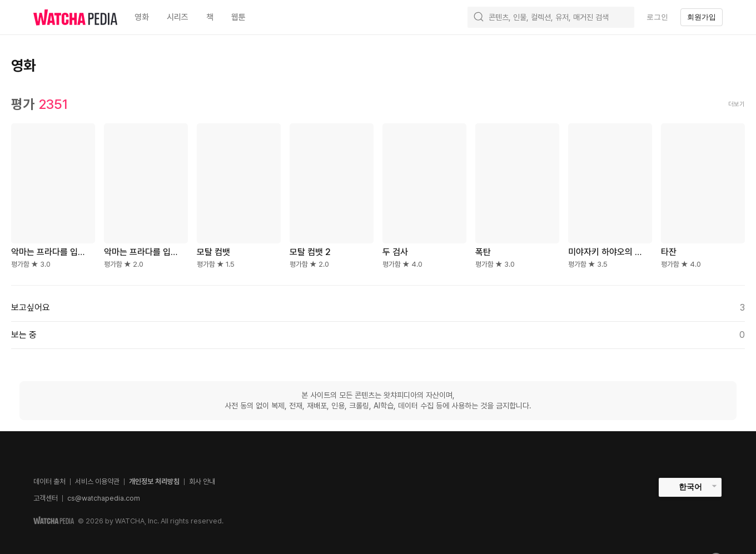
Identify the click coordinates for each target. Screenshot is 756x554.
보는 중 (378, 335)
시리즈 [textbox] (178, 17)
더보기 (737, 104)
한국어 (690, 487)
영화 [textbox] (142, 17)
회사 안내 (202, 481)
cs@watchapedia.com (104, 498)
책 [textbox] (210, 17)
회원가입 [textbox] (702, 17)
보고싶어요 (378, 308)
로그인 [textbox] (657, 17)
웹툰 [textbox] (238, 17)
